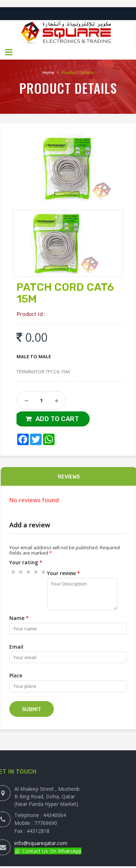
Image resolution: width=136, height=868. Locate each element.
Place (16, 675)
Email (16, 647)
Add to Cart (57, 419)
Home (48, 73)
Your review (64, 573)
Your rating (26, 562)
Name (19, 618)
